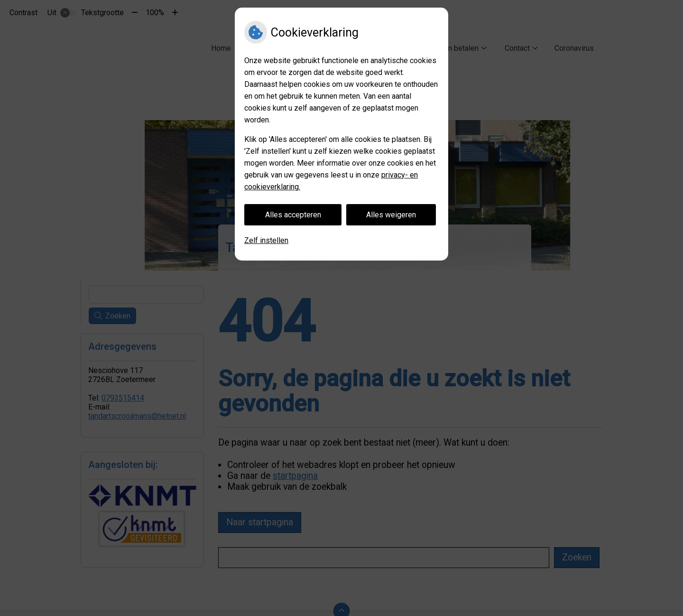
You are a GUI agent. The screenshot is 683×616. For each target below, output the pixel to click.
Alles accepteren (293, 215)
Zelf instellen (266, 240)
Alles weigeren (391, 215)
